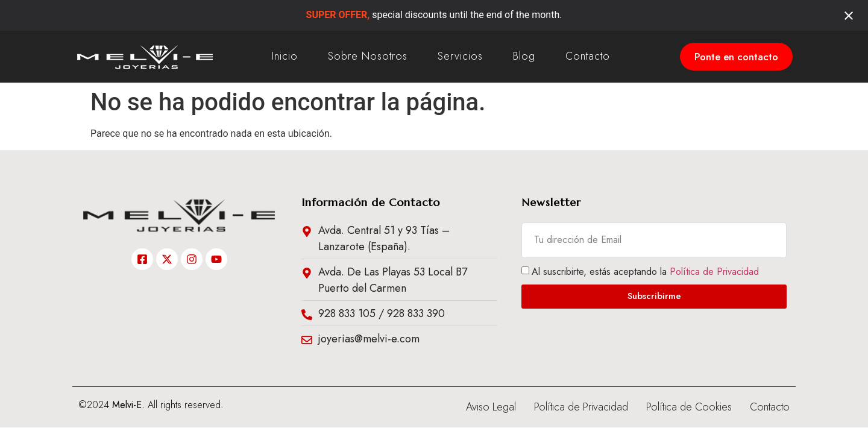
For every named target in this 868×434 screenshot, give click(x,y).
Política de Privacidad (714, 271)
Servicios (460, 56)
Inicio (285, 56)
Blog (524, 56)
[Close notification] (849, 16)
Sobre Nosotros (368, 56)
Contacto (588, 56)
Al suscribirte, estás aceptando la (645, 271)
